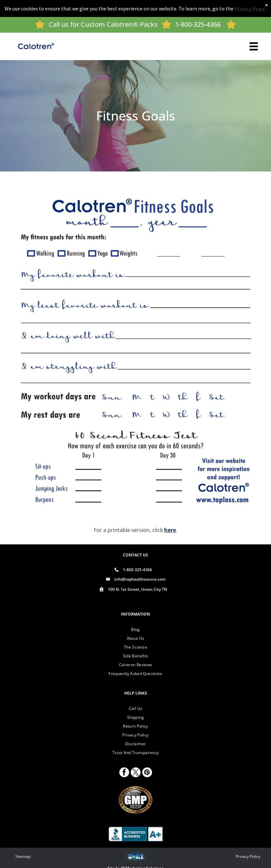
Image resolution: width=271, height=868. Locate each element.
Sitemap (23, 856)
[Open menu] (254, 46)
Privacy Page (250, 8)
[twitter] (136, 773)
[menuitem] (136, 629)
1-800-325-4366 (198, 24)
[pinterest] (147, 773)
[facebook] (124, 773)
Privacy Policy (248, 856)
